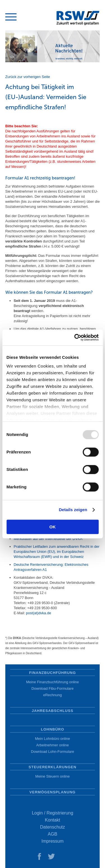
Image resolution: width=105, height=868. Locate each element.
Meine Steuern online (53, 776)
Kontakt (52, 820)
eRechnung (53, 695)
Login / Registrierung (53, 813)
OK (53, 527)
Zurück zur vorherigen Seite (28, 77)
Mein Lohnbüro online (53, 739)
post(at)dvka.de (39, 613)
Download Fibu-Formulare (52, 688)
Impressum (53, 841)
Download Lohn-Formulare (53, 752)
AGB (53, 834)
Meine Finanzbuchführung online (53, 682)
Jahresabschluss (53, 711)
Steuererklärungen (53, 767)
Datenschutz (53, 827)
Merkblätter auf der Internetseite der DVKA (48, 539)
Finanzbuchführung (53, 673)
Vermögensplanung (53, 792)
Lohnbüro (53, 729)
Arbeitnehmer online (52, 745)
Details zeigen (73, 510)
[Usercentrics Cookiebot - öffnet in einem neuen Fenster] (75, 337)
